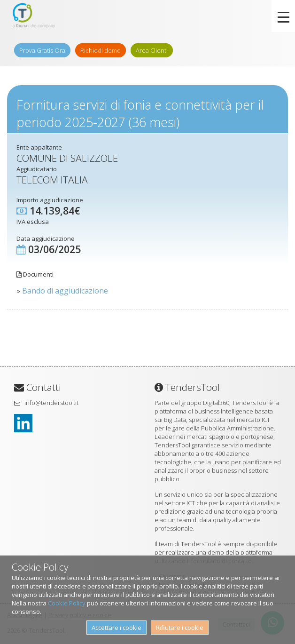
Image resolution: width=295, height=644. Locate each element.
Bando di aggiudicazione (65, 291)
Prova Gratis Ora (42, 50)
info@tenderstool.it (51, 403)
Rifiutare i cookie (180, 628)
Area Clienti (152, 50)
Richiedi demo (101, 50)
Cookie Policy (67, 603)
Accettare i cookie (116, 628)
